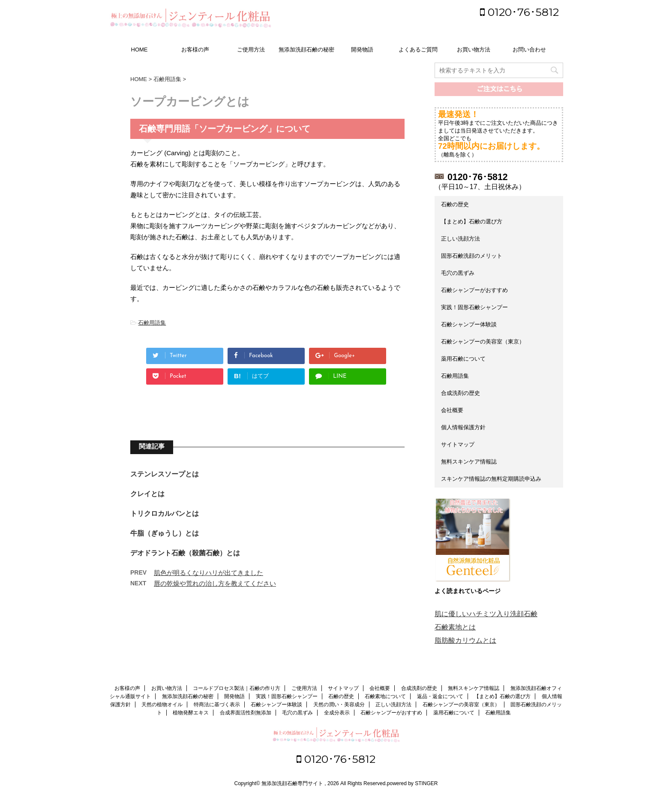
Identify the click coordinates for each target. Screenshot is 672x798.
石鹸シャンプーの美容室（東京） (483, 342)
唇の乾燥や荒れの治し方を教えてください (215, 583)
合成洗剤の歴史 (460, 393)
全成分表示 (337, 713)
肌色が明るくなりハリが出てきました (208, 573)
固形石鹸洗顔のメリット (472, 256)
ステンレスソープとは (165, 474)
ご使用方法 (251, 50)
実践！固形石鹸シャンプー (474, 307)
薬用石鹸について (463, 359)
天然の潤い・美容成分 (339, 705)
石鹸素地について (385, 696)
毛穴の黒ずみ (458, 273)
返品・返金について (440, 696)
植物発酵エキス (191, 713)
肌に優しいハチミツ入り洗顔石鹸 (486, 614)
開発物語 (362, 50)
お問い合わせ (529, 50)
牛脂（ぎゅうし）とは (165, 533)
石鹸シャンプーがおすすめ (474, 290)
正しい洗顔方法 (460, 239)
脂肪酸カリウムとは (465, 640)
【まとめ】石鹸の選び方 (472, 221)
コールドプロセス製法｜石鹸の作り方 (237, 688)
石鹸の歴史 (455, 204)
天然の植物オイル (162, 705)
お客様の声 (195, 50)
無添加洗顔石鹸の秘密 (306, 50)
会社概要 (452, 410)
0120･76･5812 (519, 12)
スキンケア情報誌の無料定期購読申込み (491, 479)
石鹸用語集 (152, 323)
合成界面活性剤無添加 (246, 713)
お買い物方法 (474, 50)
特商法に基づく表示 (217, 705)
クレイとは (147, 494)
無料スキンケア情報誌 (469, 462)
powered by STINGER (412, 783)
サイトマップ (458, 444)
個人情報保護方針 (463, 427)
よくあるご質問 (418, 50)
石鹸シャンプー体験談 (469, 324)
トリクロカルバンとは (165, 513)
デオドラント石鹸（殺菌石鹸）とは (185, 553)
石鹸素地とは (455, 627)
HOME (139, 50)
